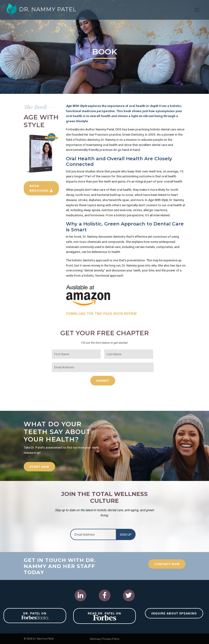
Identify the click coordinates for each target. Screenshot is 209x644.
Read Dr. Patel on (104, 616)
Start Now (39, 466)
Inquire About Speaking (174, 613)
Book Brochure (39, 191)
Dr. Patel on (35, 615)
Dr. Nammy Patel (42, 9)
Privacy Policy (111, 639)
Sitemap (95, 639)
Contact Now (167, 564)
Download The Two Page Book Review (102, 314)
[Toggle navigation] (197, 10)
